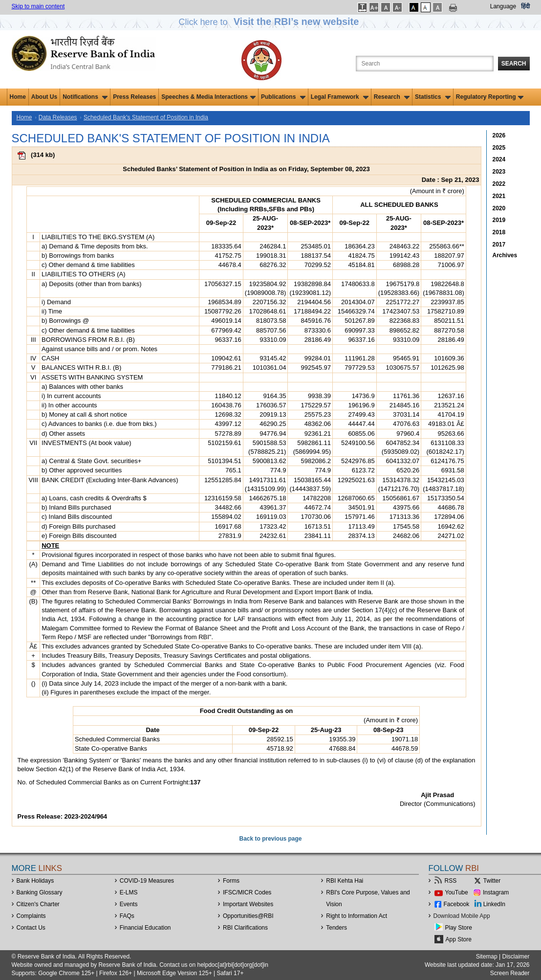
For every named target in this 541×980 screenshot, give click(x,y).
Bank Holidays (35, 881)
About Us (44, 97)
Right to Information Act (357, 916)
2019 (499, 220)
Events (129, 904)
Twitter (492, 881)
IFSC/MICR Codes (247, 892)
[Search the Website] (425, 64)
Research (392, 97)
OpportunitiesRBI (248, 916)
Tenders (336, 928)
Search (514, 64)
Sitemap (487, 957)
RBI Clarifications (245, 928)
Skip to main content (38, 6)
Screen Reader (510, 973)
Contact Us (31, 928)
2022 (499, 184)
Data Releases (58, 117)
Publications (283, 97)
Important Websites (248, 904)
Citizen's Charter (38, 904)
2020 (499, 208)
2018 (499, 232)
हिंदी (525, 6)
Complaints (31, 916)
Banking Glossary (40, 892)
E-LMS (129, 892)
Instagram (496, 892)
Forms (231, 881)
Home (18, 97)
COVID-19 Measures (147, 881)
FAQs (127, 916)
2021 (499, 196)
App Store (459, 939)
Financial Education (145, 928)
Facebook (457, 904)
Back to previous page (270, 839)
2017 (499, 245)
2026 (499, 135)
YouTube (457, 892)
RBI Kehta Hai (345, 881)
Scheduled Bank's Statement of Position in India (146, 117)
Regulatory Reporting (490, 97)
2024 (499, 159)
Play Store (459, 928)
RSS (451, 881)
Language (503, 6)
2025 (499, 148)
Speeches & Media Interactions (208, 97)
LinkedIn (494, 904)
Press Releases (134, 97)
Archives (505, 255)
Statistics (433, 97)
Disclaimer (516, 957)
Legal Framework (340, 97)
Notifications (85, 97)
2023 (499, 172)
